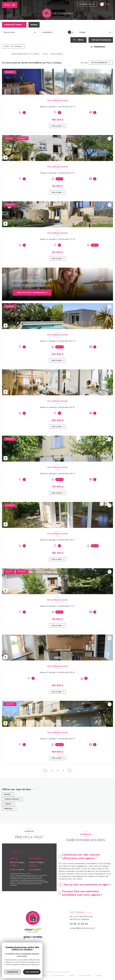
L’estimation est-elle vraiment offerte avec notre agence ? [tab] (81, 856)
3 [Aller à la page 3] (64, 771)
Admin (72, 976)
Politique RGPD (85, 976)
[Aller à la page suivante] (70, 771)
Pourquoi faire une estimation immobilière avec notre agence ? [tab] (82, 893)
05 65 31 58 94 (79, 924)
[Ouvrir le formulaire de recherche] (78, 40)
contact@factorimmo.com (82, 928)
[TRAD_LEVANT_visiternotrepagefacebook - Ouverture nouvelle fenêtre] (33, 959)
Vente (46, 54)
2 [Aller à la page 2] (58, 771)
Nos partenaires (41, 976)
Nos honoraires (24, 976)
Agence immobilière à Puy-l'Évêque (25, 54)
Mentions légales (58, 976)
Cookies (99, 976)
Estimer (34, 25)
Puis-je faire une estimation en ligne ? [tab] (87, 885)
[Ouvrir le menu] (10, 5)
